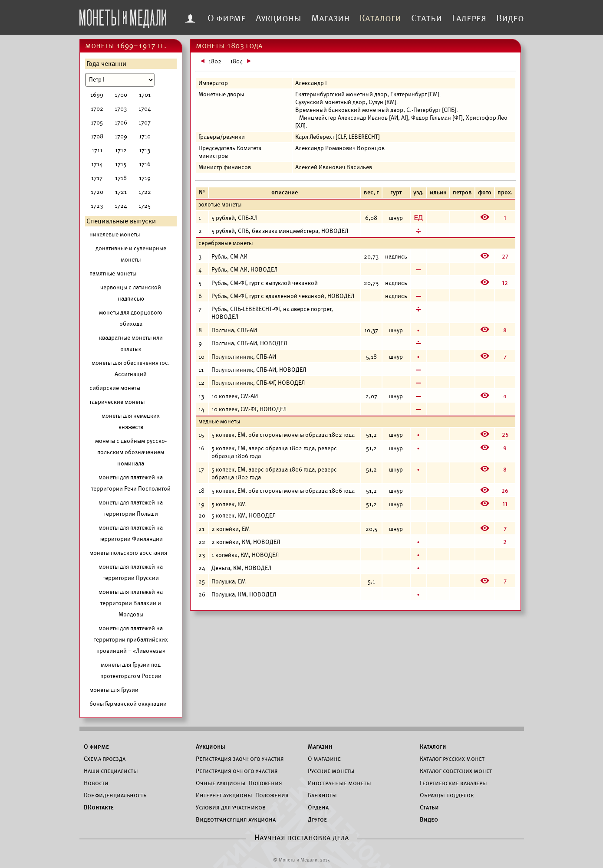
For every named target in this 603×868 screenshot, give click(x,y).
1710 (145, 136)
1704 (145, 109)
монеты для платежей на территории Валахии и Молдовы (131, 603)
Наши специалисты (111, 771)
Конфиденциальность (115, 795)
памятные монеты (113, 274)
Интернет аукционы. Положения (242, 795)
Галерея (469, 18)
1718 (121, 178)
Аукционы (278, 18)
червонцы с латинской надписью (131, 293)
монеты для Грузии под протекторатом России (131, 670)
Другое (317, 819)
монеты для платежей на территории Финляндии (131, 533)
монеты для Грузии (114, 690)
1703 (121, 109)
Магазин (330, 18)
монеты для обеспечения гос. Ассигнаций (131, 368)
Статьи (427, 18)
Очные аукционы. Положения (239, 783)
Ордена (318, 807)
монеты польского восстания (128, 553)
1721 (121, 192)
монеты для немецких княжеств (131, 421)
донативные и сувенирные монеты (131, 254)
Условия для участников (231, 807)
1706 (121, 123)
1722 (145, 192)
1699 (97, 95)
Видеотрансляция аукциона (236, 819)
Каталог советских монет (456, 771)
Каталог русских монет (452, 759)
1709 (121, 136)
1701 (145, 95)
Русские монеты (331, 771)
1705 (97, 123)
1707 (145, 123)
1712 (121, 150)
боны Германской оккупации (128, 704)
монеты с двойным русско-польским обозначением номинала (131, 452)
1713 (145, 150)
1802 (215, 61)
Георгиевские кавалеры (453, 783)
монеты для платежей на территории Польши (131, 508)
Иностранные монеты (339, 783)
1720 (97, 192)
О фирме (227, 18)
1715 (121, 164)
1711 (97, 150)
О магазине (324, 759)
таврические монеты (117, 402)
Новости (96, 783)
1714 (97, 164)
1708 (97, 136)
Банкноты (322, 795)
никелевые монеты (115, 234)
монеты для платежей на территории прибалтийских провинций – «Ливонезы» (131, 640)
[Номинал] (120, 80)
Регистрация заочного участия (240, 759)
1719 (145, 178)
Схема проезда (105, 759)
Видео (510, 18)
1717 (97, 178)
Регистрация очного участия (237, 771)
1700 (121, 95)
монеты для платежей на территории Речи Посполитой (131, 483)
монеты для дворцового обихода (131, 318)
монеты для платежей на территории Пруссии (131, 572)
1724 (121, 206)
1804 (237, 61)
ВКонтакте (99, 807)
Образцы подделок (447, 795)
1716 (145, 164)
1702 (97, 109)
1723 (97, 206)
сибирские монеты (115, 388)
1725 (145, 206)
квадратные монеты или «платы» (131, 343)
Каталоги (380, 18)
